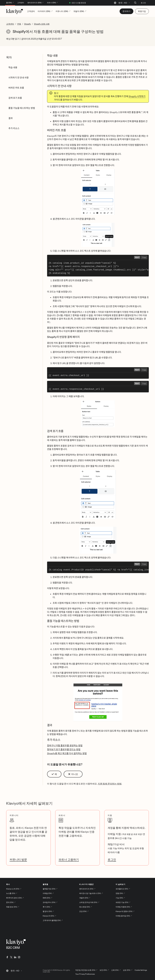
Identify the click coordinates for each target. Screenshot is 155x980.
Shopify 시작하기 (137, 96)
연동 (19, 24)
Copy (144, 257)
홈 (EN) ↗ (10, 3)
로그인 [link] (112, 860)
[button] (98, 192)
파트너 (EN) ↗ (52, 3)
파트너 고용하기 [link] (69, 860)
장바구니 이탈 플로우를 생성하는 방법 (65, 745)
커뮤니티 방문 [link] (18, 860)
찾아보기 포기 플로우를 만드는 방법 (64, 749)
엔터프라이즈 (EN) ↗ (35, 3)
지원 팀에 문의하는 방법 (110, 784)
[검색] (135, 3)
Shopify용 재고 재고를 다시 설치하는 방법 (67, 753)
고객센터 (21, 3)
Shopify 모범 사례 (42, 24)
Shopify (28, 24)
